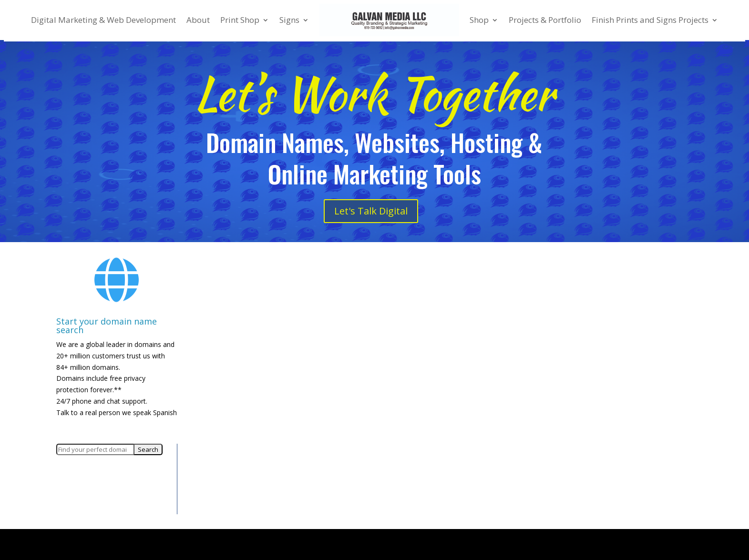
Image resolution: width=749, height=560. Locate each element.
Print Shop (240, 20)
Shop (479, 20)
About (198, 20)
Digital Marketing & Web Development (103, 20)
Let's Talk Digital (371, 211)
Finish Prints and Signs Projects (650, 20)
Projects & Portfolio (545, 20)
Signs (289, 20)
